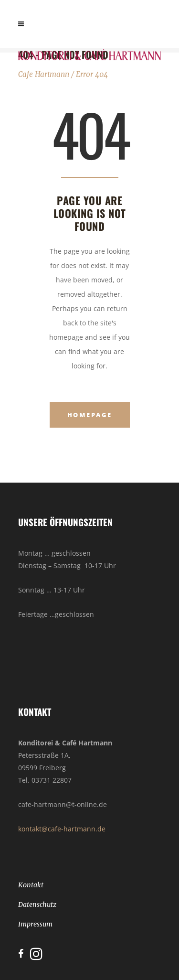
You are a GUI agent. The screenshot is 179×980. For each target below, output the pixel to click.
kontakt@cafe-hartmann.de (62, 829)
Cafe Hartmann (44, 74)
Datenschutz (37, 905)
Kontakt (31, 885)
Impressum (35, 924)
